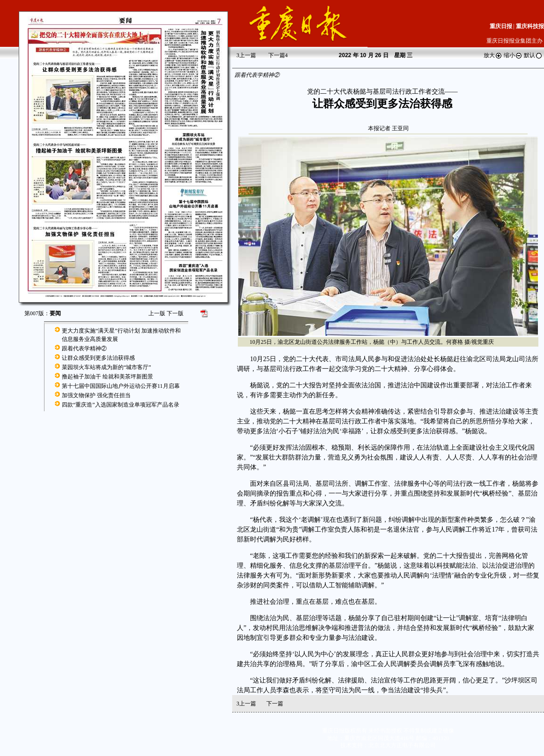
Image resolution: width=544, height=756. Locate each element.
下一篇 (278, 55)
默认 (533, 55)
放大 (493, 55)
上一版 (157, 313)
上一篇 (246, 55)
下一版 (175, 313)
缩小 (513, 55)
